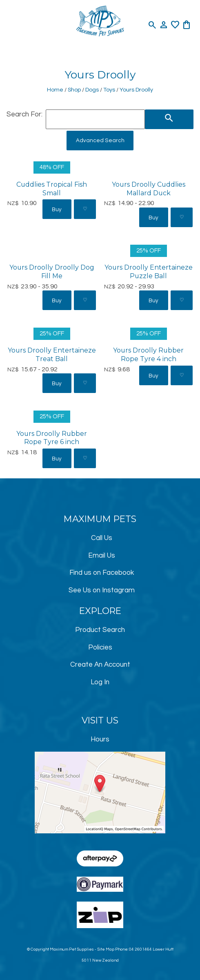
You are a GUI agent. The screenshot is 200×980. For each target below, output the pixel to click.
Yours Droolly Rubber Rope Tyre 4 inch (148, 355)
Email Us (102, 556)
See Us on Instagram (102, 590)
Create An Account (100, 665)
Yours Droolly (136, 90)
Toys (109, 90)
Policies (100, 647)
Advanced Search (100, 141)
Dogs (92, 90)
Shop (74, 90)
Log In (100, 682)
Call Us (102, 538)
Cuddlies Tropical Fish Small (52, 189)
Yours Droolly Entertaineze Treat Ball (52, 355)
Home (55, 90)
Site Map (106, 949)
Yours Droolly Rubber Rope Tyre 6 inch (52, 438)
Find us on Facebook (102, 573)
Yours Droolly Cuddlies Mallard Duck (149, 189)
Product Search (100, 630)
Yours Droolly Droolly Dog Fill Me (52, 272)
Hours (100, 739)
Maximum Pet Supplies (72, 949)
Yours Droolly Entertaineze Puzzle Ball (149, 272)
